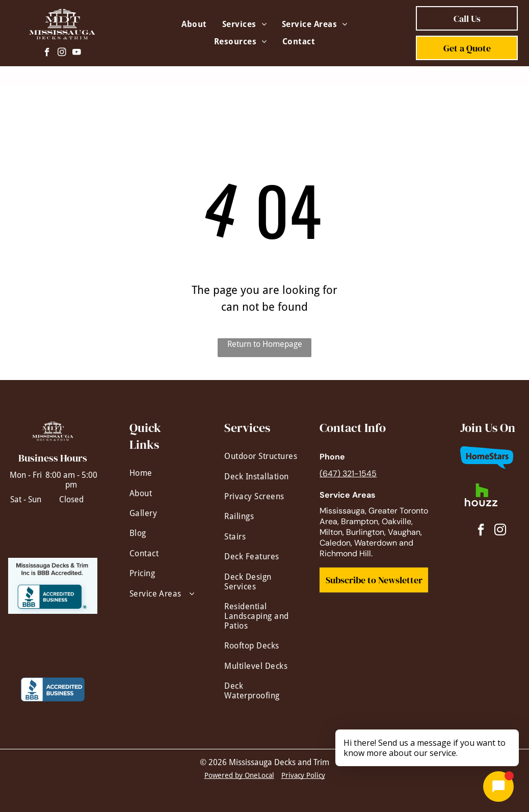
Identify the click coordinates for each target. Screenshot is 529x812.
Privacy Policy (303, 775)
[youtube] (77, 53)
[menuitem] (194, 24)
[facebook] (47, 53)
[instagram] (62, 53)
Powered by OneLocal (239, 775)
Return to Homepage (265, 344)
